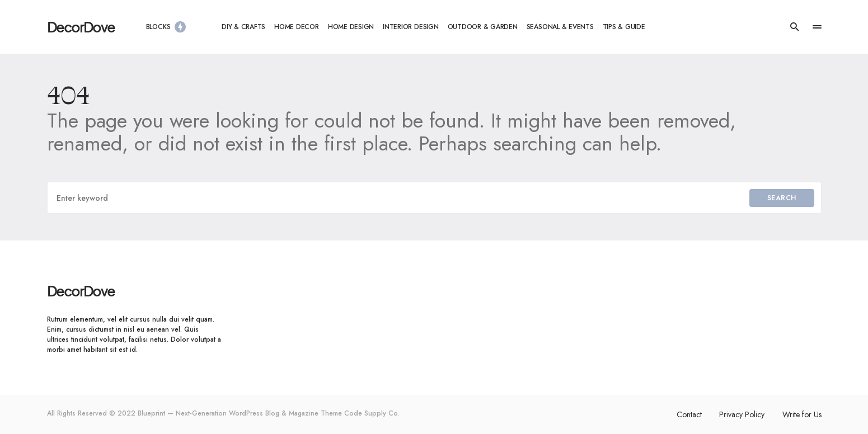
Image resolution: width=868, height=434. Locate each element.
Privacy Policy (742, 414)
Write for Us (802, 414)
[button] (795, 27)
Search (782, 198)
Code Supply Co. (372, 413)
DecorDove (81, 27)
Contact (689, 414)
